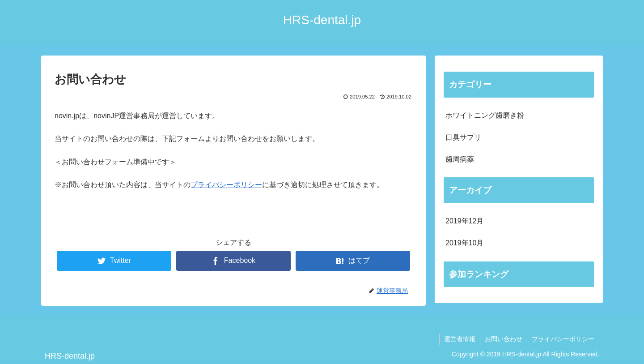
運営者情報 (460, 339)
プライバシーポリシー (226, 185)
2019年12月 (464, 221)
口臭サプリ (463, 137)
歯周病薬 (460, 159)
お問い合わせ (504, 339)
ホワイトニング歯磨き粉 (485, 115)
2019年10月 (464, 243)
